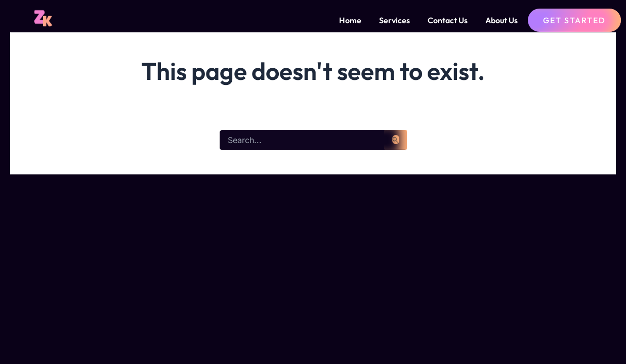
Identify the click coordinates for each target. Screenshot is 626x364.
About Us (502, 20)
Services (394, 20)
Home (350, 20)
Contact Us (448, 20)
